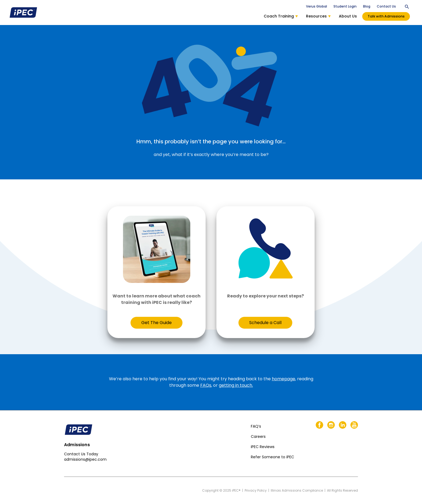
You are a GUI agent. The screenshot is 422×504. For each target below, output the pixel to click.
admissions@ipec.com (85, 459)
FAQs (206, 385)
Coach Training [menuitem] (281, 16)
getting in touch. (236, 385)
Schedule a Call (265, 323)
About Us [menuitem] (348, 16)
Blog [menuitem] (367, 6)
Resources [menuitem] (318, 16)
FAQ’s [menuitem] (256, 426)
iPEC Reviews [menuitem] (263, 447)
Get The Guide (157, 323)
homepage (284, 379)
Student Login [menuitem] (345, 6)
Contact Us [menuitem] (386, 6)
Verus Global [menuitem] (316, 6)
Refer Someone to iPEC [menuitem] (272, 457)
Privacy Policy (256, 490)
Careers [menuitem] (258, 436)
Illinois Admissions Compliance (297, 490)
